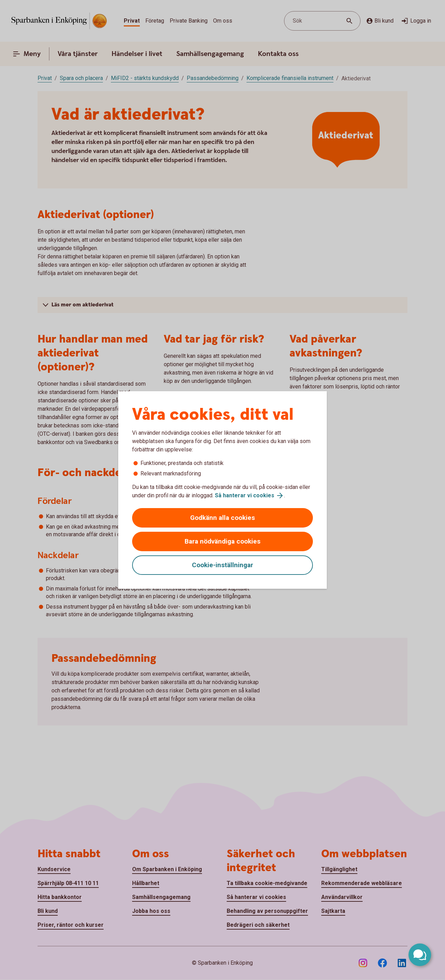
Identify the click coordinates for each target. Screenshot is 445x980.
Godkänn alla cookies (222, 518)
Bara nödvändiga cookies (222, 541)
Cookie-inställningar (222, 565)
